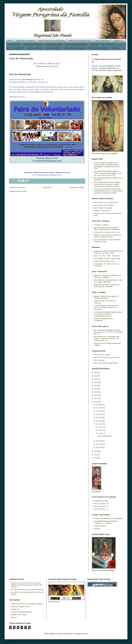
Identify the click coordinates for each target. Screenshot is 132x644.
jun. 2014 (99, 421)
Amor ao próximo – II (101, 506)
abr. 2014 (99, 441)
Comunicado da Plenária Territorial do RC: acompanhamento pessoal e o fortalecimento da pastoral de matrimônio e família (108, 191)
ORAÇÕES (94, 44)
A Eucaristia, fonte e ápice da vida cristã (107, 232)
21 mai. (101, 427)
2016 (96, 395)
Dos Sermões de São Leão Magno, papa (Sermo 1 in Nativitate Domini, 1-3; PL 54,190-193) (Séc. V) (107, 339)
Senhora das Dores (100, 526)
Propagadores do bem (101, 501)
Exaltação (97, 529)
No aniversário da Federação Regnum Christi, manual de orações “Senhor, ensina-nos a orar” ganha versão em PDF (108, 173)
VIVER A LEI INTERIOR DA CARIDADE (108, 519)
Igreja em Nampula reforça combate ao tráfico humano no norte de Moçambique (107, 229)
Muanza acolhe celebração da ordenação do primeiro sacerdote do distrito (108, 236)
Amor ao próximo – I (101, 509)
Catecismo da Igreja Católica (21, 607)
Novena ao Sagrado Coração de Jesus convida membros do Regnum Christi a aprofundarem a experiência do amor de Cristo (107, 166)
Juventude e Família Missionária (22, 612)
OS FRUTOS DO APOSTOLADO (76, 44)
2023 (96, 373)
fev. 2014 (99, 447)
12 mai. (101, 433)
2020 (96, 382)
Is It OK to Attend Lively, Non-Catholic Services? (27, 590)
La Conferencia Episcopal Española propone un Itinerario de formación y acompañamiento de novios (108, 314)
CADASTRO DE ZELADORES (75, 48)
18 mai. (101, 430)
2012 (96, 455)
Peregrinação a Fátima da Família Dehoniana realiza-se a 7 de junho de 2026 (108, 252)
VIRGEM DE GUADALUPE (25, 41)
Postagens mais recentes (18, 187)
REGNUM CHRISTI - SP (16, 48)
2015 (96, 399)
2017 (96, 392)
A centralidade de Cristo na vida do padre (107, 259)
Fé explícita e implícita (101, 225)
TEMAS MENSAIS (14, 44)
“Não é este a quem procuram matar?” (106, 363)
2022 (96, 376)
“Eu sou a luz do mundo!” (102, 355)
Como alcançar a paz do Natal (104, 205)
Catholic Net (15, 609)
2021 (96, 379)
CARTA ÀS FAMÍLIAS (35, 48)
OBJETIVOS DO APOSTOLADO (80, 41)
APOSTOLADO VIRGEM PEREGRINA (52, 41)
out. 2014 (99, 408)
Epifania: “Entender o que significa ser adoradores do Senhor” (106, 297)
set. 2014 (99, 411)
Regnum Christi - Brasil (19, 615)
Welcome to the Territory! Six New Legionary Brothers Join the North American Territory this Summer (27, 585)
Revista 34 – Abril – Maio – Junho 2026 (107, 256)
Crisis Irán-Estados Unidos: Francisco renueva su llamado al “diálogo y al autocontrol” (106, 307)
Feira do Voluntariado (21, 58)
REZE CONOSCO (107, 44)
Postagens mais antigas (77, 187)
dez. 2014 (100, 405)
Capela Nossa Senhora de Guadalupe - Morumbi (27, 604)
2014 (96, 402)
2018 (96, 389)
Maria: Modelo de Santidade (103, 208)
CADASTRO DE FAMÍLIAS (98, 48)
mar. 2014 (100, 444)
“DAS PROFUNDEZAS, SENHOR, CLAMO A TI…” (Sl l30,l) (106, 522)
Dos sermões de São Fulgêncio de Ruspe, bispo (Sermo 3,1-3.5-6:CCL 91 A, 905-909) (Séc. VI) (108, 332)
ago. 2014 (100, 414)
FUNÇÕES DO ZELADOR (33, 44)
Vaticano (14, 617)
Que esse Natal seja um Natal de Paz (106, 202)
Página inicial (47, 187)
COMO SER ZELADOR (53, 44)
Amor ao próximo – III (101, 504)
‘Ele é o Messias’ (99, 360)
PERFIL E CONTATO (54, 48)
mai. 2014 (100, 424)
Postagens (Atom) (21, 191)
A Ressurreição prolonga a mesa (104, 261)
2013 (96, 451)
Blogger (85, 634)
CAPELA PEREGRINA (102, 41)
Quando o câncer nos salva (103, 211)
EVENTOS (117, 41)
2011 (96, 458)
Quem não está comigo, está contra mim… (108, 357)
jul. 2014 (99, 418)
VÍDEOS (114, 48)
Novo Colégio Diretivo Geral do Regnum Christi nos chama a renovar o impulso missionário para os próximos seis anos (107, 184)
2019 (96, 386)
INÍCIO (10, 41)
